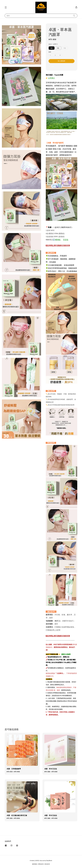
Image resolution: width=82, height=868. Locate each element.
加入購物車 (62, 61)
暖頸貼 (58, 240)
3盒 (65, 48)
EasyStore (49, 861)
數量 (50, 52)
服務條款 (35, 864)
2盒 (58, 48)
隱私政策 (41, 864)
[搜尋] (74, 16)
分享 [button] (51, 67)
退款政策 (47, 864)
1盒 (52, 48)
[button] (6, 7)
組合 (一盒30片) (53, 44)
